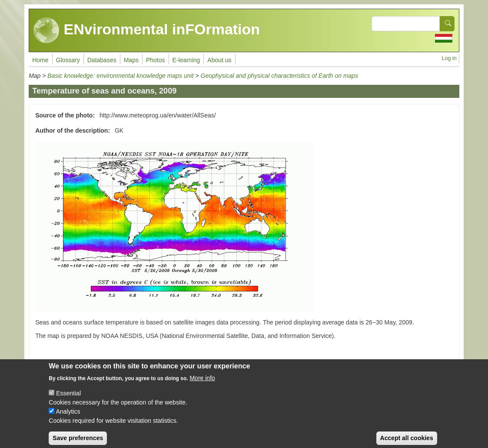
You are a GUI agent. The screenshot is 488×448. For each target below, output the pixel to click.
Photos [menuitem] (156, 60)
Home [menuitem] (40, 60)
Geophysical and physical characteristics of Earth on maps (280, 76)
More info (202, 384)
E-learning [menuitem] (186, 60)
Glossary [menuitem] (68, 60)
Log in (449, 58)
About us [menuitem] (219, 60)
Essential (68, 399)
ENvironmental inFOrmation (147, 30)
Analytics (68, 417)
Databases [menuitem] (102, 60)
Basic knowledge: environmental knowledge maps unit (121, 76)
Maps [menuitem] (131, 60)
